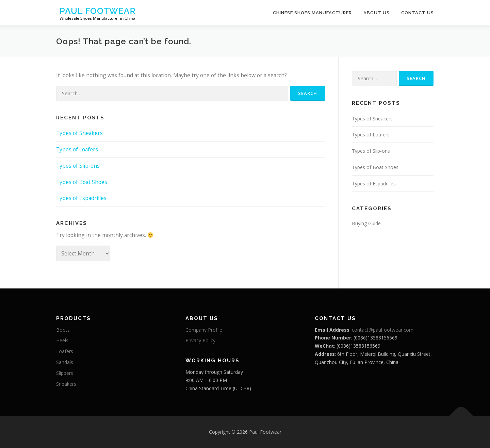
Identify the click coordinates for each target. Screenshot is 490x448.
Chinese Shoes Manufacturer (312, 13)
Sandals (65, 362)
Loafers (65, 351)
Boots (63, 330)
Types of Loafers (77, 149)
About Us (377, 13)
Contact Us (418, 13)
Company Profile (204, 330)
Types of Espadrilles (81, 198)
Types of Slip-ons (78, 166)
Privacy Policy (200, 340)
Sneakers (66, 384)
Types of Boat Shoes (82, 182)
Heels (62, 340)
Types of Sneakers (79, 133)
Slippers (65, 373)
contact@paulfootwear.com (383, 330)
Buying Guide (366, 223)
